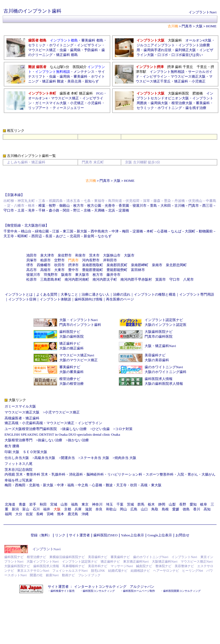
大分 (19, 514)
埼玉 (109, 504)
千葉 (120, 504)
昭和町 (23, 236)
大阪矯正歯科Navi (165, 562)
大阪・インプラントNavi (78, 320)
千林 (42, 210)
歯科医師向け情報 (89, 299)
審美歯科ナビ (70, 367)
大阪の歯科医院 (71, 336)
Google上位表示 (160, 535)
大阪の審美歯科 (71, 372)
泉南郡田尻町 (117, 265)
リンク (60, 535)
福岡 (8, 514)
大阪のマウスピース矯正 (78, 360)
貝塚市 (32, 260)
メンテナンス (84, 72)
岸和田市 (110, 260)
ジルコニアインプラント (156, 45)
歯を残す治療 (196, 108)
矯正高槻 (12, 423)
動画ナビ (68, 575)
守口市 (9, 210)
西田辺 (37, 236)
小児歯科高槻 (32, 423)
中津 (115, 231)
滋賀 (89, 509)
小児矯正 (199, 81)
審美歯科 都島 (92, 40)
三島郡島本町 (51, 279)
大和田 (166, 206)
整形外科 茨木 (37, 474)
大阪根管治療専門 (19, 440)
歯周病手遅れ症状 (157, 50)
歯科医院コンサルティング (99, 591)
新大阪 (82, 231)
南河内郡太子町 (105, 279)
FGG (100, 93)
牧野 (52, 206)
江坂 (56, 231)
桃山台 (26, 231)
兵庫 (78, 509)
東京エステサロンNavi (33, 571)
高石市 (32, 270)
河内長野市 (91, 260)
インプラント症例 (22, 299)
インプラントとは (19, 294)
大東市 (59, 270)
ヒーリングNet (192, 571)
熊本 (61, 514)
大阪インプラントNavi (43, 562)
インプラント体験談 (55, 299)
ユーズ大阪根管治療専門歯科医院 (31, 429)
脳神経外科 (95, 474)
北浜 (112, 210)
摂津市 (73, 265)
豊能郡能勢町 (117, 270)
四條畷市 (44, 265)
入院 (181, 474)
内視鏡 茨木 (14, 474)
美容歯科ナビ (155, 355)
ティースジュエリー (68, 108)
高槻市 (45, 270)
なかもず (105, 236)
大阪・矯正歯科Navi (160, 346)
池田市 (32, 255)
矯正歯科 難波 (53, 81)
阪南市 (66, 275)
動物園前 (206, 231)
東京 (85, 504)
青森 (22, 504)
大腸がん (208, 474)
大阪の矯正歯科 (71, 348)
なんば (176, 231)
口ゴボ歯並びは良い (187, 55)
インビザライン (89, 45)
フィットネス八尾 (19, 464)
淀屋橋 (124, 210)
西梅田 (20, 485)
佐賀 (29, 514)
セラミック (37, 45)
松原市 (32, 279)
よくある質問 (47, 294)
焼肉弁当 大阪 (125, 458)
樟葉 (42, 206)
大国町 (190, 231)
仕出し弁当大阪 (17, 458)
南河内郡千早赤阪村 (136, 279)
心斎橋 (162, 231)
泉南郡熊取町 (93, 265)
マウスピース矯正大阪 (188, 76)
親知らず (92, 81)
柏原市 (45, 260)
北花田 (75, 236)
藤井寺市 (113, 275)
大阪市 (129, 255)
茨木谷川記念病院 (19, 470)
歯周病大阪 (159, 103)
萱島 (153, 206)
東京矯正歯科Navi (136, 562)
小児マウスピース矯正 (62, 412)
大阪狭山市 (112, 255)
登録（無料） (41, 535)
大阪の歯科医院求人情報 (164, 384)
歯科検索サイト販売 (63, 591)
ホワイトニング (61, 45)
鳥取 (155, 509)
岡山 (123, 509)
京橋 (87, 210)
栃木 (151, 504)
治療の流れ (122, 294)
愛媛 (176, 509)
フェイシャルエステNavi (70, 571)
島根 (165, 509)
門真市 (187, 26)
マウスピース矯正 (42, 50)
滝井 (31, 210)
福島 (71, 485)
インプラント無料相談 (167, 72)
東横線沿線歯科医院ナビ (67, 557)
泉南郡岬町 (140, 265)
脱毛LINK (98, 571)
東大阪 (156, 485)
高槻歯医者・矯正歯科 (22, 418)
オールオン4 (38, 98)
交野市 (59, 260)
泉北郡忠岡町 (176, 265)
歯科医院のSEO (105, 535)
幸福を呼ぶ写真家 (19, 480)
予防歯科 (91, 50)
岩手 (33, 504)
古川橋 (180, 206)
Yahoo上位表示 (133, 535)
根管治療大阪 (182, 103)
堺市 (30, 265)
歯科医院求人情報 (159, 379)
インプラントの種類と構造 (155, 294)
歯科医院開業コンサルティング (182, 591)
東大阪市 (82, 275)
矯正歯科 (181, 81)
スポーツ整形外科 (160, 474)
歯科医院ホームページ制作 (139, 591)
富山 (26, 509)
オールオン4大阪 (199, 40)
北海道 (10, 504)
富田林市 (138, 270)
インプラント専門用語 (197, 294)
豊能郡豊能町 (93, 270)
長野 (183, 504)
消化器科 (76, 474)
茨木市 (94, 255)
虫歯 (63, 50)
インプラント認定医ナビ (164, 320)
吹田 (134, 485)
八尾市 (188, 279)
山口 (144, 509)
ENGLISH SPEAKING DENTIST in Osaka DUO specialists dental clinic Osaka (62, 434)
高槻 (144, 485)
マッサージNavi (122, 566)
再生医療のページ (120, 299)
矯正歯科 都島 (67, 55)
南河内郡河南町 (77, 279)
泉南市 (157, 265)
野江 (77, 210)
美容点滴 (74, 81)
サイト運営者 (79, 535)
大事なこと (69, 294)
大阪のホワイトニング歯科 (166, 372)
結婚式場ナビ (118, 571)
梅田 (126, 231)
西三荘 (208, 206)
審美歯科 (80, 76)
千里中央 (10, 231)
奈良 (99, 509)
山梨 (172, 504)
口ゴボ (163, 55)
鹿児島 (73, 514)
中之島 (83, 485)
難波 (109, 485)
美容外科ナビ (98, 566)
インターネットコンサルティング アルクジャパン (114, 587)
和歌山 (111, 509)
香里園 (124, 206)
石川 (36, 509)
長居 (49, 236)
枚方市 (78, 206)
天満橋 (99, 210)
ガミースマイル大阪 (20, 406)
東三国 (68, 231)
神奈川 (97, 504)
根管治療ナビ (70, 379)
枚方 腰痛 (12, 446)
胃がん (193, 474)
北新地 (34, 485)
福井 (47, 509)
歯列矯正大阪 (185, 50)
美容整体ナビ (184, 566)
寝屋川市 (140, 206)
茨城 (130, 504)
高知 (207, 509)
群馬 (141, 504)
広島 (134, 509)
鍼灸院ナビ (144, 566)
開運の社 (36, 575)
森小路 (54, 210)
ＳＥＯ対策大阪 (35, 452)
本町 (150, 231)
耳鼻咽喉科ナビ (74, 566)
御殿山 (65, 206)
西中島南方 (99, 231)
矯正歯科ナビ (70, 343)
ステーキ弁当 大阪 (95, 458)
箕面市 (161, 279)
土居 (21, 210)
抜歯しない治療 (74, 429)
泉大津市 (47, 255)
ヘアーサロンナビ (166, 571)
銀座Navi (52, 575)
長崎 (40, 514)
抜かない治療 (78, 440)
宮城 (54, 504)
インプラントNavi (203, 12)
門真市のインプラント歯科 (80, 325)
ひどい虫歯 (101, 429)
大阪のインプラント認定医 (166, 325)
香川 (197, 509)
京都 (68, 509)
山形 (64, 504)
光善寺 (110, 206)
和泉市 (80, 255)
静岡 (162, 504)
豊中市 (73, 270)
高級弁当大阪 (45, 458)
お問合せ (182, 535)
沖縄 (85, 514)
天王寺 (9, 236)
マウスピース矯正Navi (77, 355)
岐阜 (204, 504)
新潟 (15, 509)
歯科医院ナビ (70, 332)
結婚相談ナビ (140, 571)
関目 (66, 210)
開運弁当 (68, 458)
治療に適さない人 (96, 294)
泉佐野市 (65, 255)
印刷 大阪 (12, 452)
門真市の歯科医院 (159, 336)
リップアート (39, 108)
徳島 (186, 509)
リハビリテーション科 (125, 474)
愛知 (193, 504)
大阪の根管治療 (71, 384)
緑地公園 (42, 231)
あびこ (61, 236)
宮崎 (50, 514)
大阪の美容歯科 (157, 360)
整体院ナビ (163, 566)
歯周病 (75, 50)
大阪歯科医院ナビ (159, 332)
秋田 (43, 504)
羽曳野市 (51, 275)
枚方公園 (94, 206)
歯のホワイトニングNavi (164, 367)
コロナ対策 (124, 429)
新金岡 (89, 236)
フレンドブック (89, 575)
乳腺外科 (58, 474)
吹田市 (59, 265)
